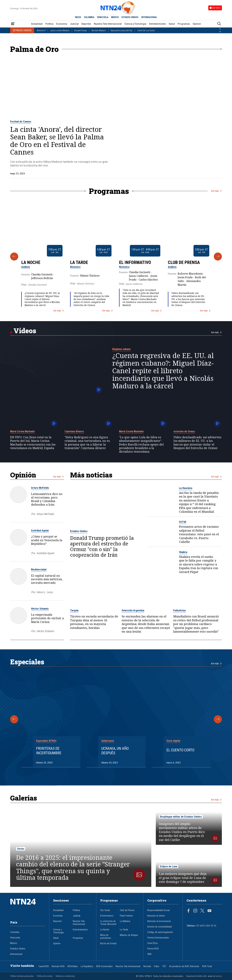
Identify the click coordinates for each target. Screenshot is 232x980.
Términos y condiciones (65, 976)
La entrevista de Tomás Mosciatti (108, 923)
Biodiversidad (39, 570)
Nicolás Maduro (99, 30)
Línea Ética (152, 943)
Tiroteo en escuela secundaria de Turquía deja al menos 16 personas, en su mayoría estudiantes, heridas (94, 622)
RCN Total (207, 966)
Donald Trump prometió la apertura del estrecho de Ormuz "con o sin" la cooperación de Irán (102, 546)
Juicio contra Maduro (60, 30)
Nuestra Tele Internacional (108, 24)
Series (21, 849)
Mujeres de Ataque (129, 935)
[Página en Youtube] (209, 911)
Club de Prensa (184, 262)
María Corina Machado (22, 431)
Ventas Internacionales (158, 938)
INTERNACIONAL (149, 17)
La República (87, 966)
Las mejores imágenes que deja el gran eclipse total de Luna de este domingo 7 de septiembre (183, 878)
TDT (164, 966)
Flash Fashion (126, 916)
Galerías (24, 798)
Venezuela (15, 938)
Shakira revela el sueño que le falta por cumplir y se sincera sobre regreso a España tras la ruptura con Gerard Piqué (199, 564)
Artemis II (41, 30)
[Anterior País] (220, 29)
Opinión (197, 24)
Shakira (183, 552)
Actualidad (37, 24)
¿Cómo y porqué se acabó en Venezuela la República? (47, 540)
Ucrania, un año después (115, 751)
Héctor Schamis (40, 609)
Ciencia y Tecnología (135, 24)
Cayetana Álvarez (74, 431)
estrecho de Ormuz (184, 431)
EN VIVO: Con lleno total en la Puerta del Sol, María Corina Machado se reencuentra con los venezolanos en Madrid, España (33, 443)
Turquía (74, 610)
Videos (25, 331)
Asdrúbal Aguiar (40, 531)
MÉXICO (115, 17)
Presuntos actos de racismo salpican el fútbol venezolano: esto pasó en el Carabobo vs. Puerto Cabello (199, 534)
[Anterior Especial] (14, 719)
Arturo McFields (40, 488)
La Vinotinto (186, 488)
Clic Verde (105, 910)
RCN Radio (73, 966)
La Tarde (79, 262)
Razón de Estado (108, 943)
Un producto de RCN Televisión (184, 966)
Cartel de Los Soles (146, 30)
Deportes (86, 24)
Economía (62, 24)
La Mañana (125, 921)
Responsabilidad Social (158, 910)
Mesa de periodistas (106, 936)
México (14, 943)
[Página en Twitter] (202, 911)
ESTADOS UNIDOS (130, 17)
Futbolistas (179, 610)
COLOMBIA (89, 17)
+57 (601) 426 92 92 (206, 926)
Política (49, 24)
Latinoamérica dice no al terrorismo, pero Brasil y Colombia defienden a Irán (47, 499)
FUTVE (183, 522)
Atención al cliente (156, 916)
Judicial (74, 24)
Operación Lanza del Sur (122, 30)
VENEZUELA (103, 17)
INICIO (78, 17)
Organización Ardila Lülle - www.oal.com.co (204, 976)
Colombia (15, 932)
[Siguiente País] (220, 32)
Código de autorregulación (160, 932)
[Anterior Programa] (14, 257)
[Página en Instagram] (195, 911)
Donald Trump (81, 30)
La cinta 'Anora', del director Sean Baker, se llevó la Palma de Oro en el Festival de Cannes (57, 141)
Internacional (16, 954)
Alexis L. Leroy (45, 592)
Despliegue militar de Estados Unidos (181, 817)
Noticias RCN (58, 966)
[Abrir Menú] (13, 24)
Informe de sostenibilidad (159, 927)
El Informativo (135, 262)
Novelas (147, 966)
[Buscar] (219, 24)
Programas (184, 24)
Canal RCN (44, 966)
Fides (157, 966)
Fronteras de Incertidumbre (49, 751)
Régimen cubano (121, 349)
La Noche (31, 262)
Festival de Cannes (21, 122)
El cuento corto (180, 750)
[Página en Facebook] (188, 911)
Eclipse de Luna (169, 866)
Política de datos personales (22, 976)
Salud (172, 24)
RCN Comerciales (104, 966)
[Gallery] (116, 256)
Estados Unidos (79, 531)
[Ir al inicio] (28, 907)
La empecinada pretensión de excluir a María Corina (47, 618)
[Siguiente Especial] (218, 719)
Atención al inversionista (159, 921)
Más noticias (91, 475)
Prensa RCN (153, 949)
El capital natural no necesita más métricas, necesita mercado (47, 579)
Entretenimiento (158, 24)
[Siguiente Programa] (218, 257)
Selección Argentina (133, 610)
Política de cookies (45, 976)
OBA (149, 954)
